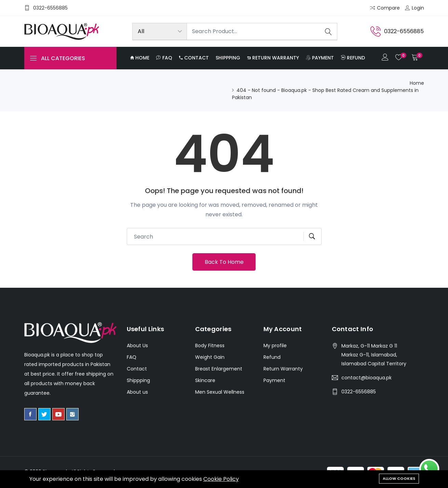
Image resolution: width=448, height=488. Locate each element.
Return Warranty (273, 58)
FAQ (164, 58)
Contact (194, 58)
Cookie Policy (221, 479)
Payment (320, 58)
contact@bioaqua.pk (366, 378)
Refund (353, 58)
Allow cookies (399, 478)
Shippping (228, 58)
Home (140, 58)
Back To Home (224, 262)
